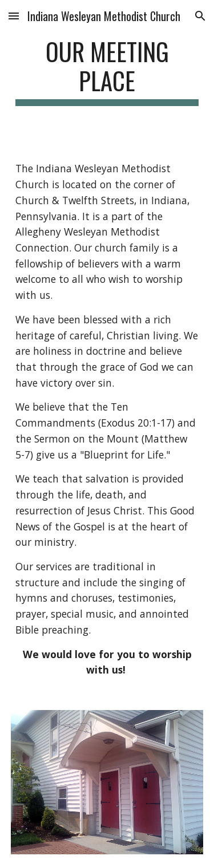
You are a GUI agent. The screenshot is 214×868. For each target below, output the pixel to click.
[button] (14, 16)
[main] (107, 71)
